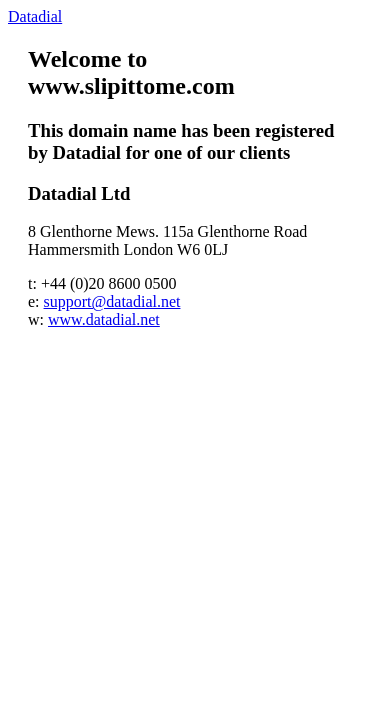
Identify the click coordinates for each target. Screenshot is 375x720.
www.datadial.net (104, 319)
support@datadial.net (112, 301)
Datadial (35, 16)
